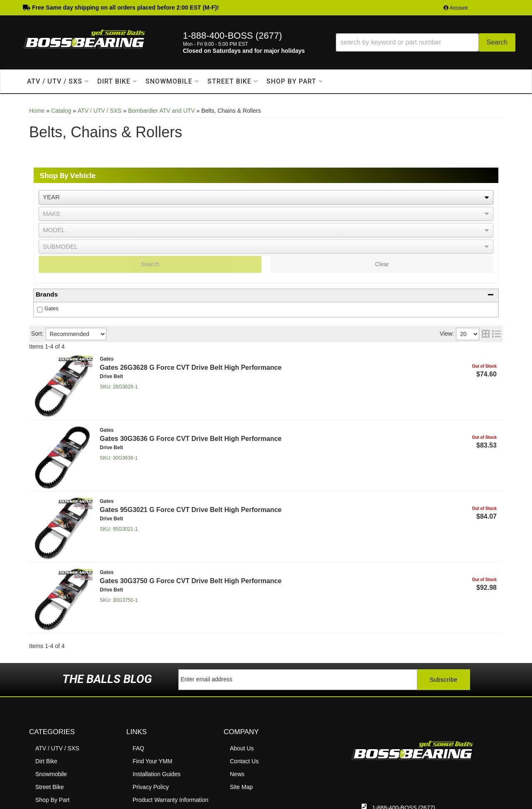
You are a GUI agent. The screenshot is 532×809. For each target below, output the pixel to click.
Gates (52, 309)
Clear (382, 264)
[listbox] (266, 197)
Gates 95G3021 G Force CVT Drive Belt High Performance (191, 510)
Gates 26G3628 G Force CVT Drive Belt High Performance (191, 367)
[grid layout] (486, 334)
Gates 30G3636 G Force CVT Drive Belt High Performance (191, 439)
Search (150, 264)
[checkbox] (40, 310)
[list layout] (496, 334)
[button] (426, 42)
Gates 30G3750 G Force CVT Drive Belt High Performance (191, 581)
